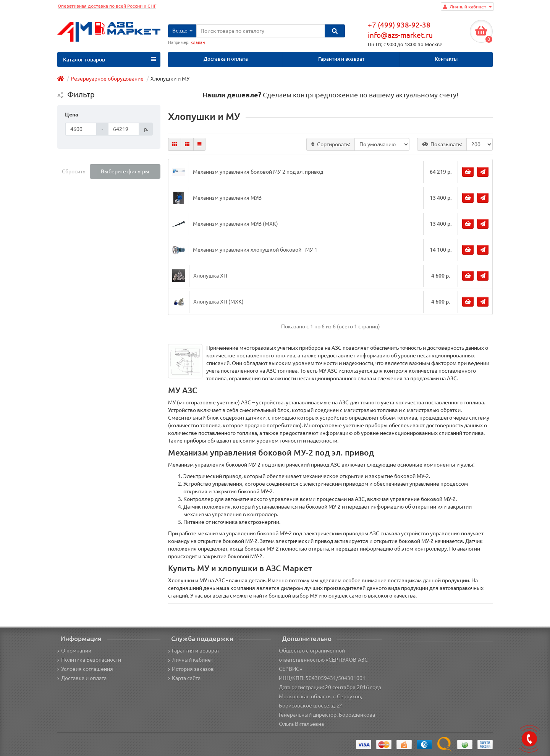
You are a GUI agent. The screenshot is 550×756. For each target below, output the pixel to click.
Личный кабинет (191, 660)
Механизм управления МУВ (227, 198)
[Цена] (81, 129)
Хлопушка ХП (210, 276)
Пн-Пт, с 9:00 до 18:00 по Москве (405, 44)
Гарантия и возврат (341, 59)
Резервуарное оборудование (107, 79)
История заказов (191, 669)
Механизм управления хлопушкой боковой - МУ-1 (255, 250)
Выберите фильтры (125, 171)
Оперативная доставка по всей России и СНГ (107, 6)
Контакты (446, 59)
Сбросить (74, 171)
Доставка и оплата (226, 59)
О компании (74, 651)
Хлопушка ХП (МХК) (218, 302)
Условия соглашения (85, 669)
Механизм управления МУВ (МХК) (235, 224)
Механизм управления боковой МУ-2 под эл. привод (258, 172)
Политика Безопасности (89, 660)
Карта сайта (184, 678)
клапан (198, 42)
